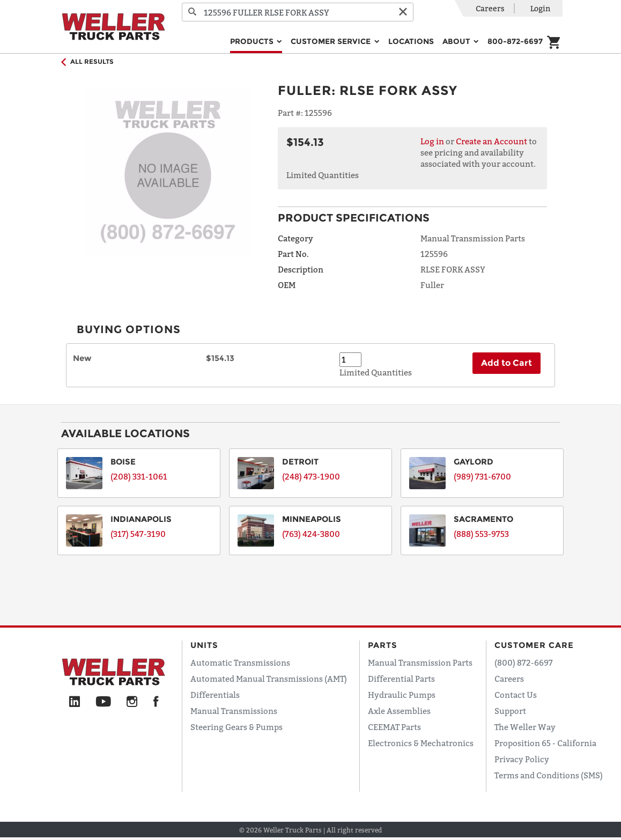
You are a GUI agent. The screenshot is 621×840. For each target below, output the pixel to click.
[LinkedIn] (75, 702)
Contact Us (516, 695)
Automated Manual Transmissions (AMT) (269, 679)
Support (510, 711)
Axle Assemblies (399, 711)
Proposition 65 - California (545, 743)
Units (204, 645)
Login (540, 8)
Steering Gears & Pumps (236, 727)
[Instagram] (132, 702)
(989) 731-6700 (482, 476)
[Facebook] (156, 702)
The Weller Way (525, 727)
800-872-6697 (515, 41)
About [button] (457, 41)
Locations (411, 41)
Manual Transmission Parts (420, 662)
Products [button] (253, 41)
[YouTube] (103, 702)
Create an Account (491, 141)
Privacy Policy (522, 759)
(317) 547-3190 (138, 534)
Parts (383, 645)
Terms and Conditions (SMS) (549, 775)
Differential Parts (401, 679)
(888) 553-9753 (481, 534)
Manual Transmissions (234, 711)
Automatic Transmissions (240, 662)
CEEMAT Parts (394, 727)
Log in (432, 141)
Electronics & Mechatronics (421, 743)
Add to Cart (507, 363)
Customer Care (534, 645)
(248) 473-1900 (311, 476)
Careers (490, 8)
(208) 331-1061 (139, 476)
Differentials (215, 695)
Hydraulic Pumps (402, 695)
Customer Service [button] (332, 41)
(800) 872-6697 (524, 662)
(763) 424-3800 (311, 534)
